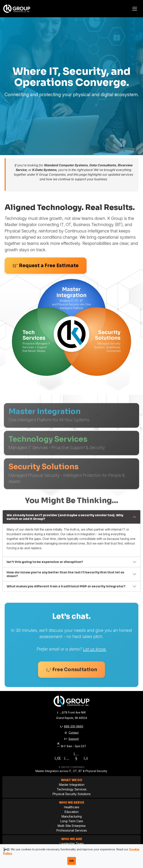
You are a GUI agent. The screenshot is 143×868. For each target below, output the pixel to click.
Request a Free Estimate (46, 266)
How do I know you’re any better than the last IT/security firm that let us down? (65, 595)
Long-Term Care (72, 821)
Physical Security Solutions (71, 794)
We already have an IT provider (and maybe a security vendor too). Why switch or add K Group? (65, 538)
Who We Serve (72, 802)
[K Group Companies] (21, 8)
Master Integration (72, 785)
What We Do (72, 780)
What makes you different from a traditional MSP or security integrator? (66, 607)
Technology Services (72, 789)
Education (71, 812)
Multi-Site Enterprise (71, 826)
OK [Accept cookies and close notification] (72, 861)
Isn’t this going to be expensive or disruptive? (45, 583)
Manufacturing (71, 816)
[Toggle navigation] (135, 9)
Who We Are (72, 839)
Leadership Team (72, 844)
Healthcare (71, 807)
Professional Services (72, 830)
